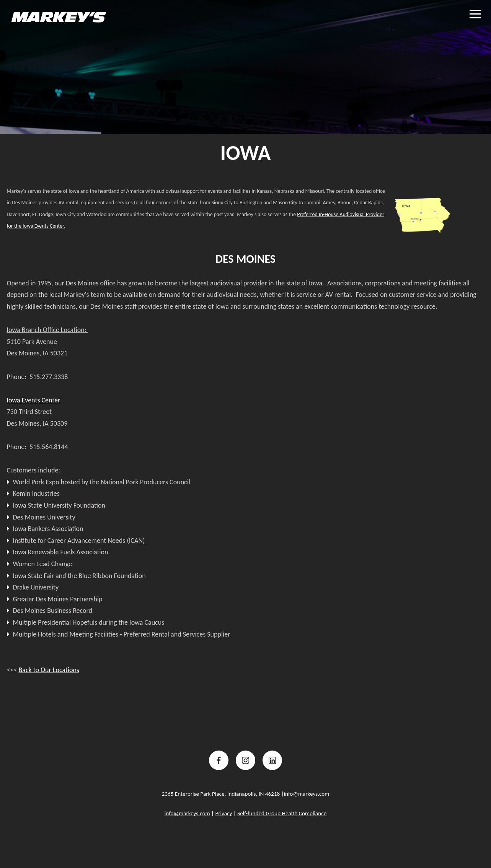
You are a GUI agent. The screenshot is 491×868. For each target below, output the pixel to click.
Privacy (223, 813)
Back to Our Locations (49, 670)
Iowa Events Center (34, 400)
